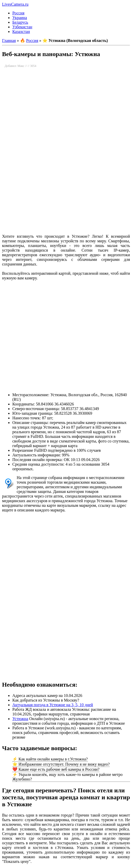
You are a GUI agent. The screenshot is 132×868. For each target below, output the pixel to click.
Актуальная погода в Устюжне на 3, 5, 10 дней (53, 705)
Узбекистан (22, 27)
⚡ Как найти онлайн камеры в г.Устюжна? (50, 759)
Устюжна (20, 719)
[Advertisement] (66, 189)
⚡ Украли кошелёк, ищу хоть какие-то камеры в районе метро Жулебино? (67, 777)
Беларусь (20, 22)
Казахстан (21, 32)
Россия (18, 13)
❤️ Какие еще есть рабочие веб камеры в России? (56, 769)
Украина (20, 18)
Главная (9, 41)
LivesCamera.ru (15, 4)
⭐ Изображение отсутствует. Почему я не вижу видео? (61, 764)
